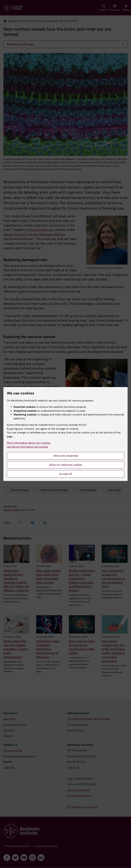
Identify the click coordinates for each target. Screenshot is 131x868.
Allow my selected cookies (66, 465)
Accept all (66, 474)
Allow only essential (66, 456)
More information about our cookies (29, 443)
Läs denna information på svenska (27, 447)
